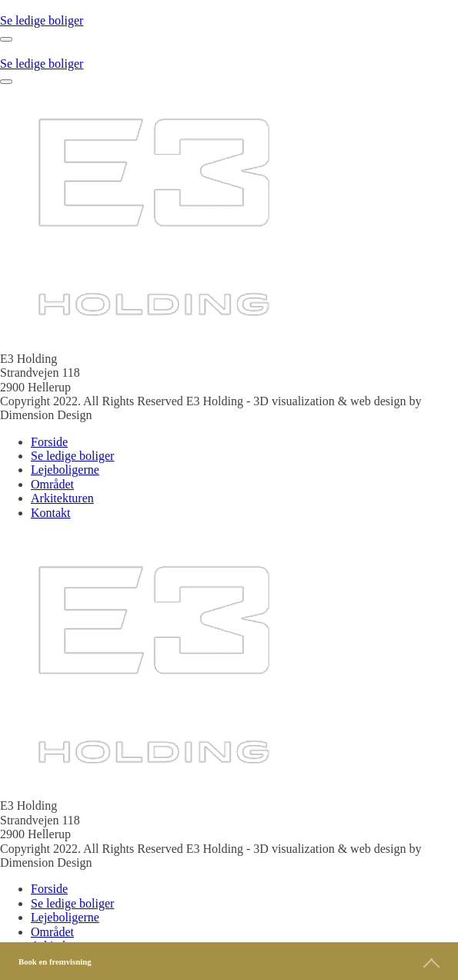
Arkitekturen (62, 498)
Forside (49, 442)
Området (52, 484)
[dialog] (229, 478)
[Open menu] (6, 39)
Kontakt (51, 513)
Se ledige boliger (42, 20)
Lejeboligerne (65, 470)
